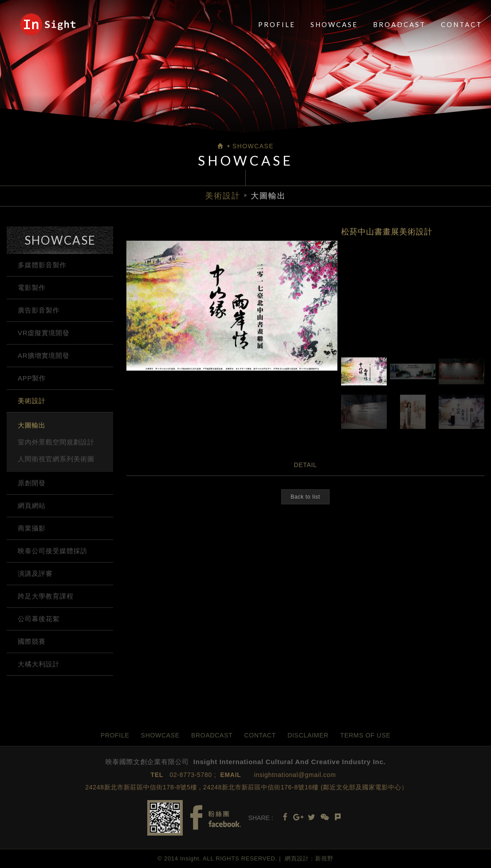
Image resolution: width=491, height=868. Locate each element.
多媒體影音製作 (42, 265)
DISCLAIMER (308, 735)
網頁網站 (32, 505)
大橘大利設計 (39, 664)
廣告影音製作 (39, 310)
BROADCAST (399, 24)
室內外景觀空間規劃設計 (56, 442)
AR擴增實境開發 (43, 355)
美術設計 (32, 401)
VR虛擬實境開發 (43, 333)
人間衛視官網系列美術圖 (56, 459)
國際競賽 (32, 641)
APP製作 (32, 378)
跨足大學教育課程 (46, 596)
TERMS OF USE (365, 735)
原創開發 (32, 483)
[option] (232, 306)
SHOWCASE (334, 24)
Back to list (305, 497)
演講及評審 (35, 573)
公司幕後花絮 (39, 619)
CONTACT (462, 24)
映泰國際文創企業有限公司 (48, 24)
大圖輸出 (32, 425)
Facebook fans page (216, 818)
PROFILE (277, 24)
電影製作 (32, 287)
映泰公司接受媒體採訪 (53, 551)
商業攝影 (32, 528)
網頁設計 (297, 858)
